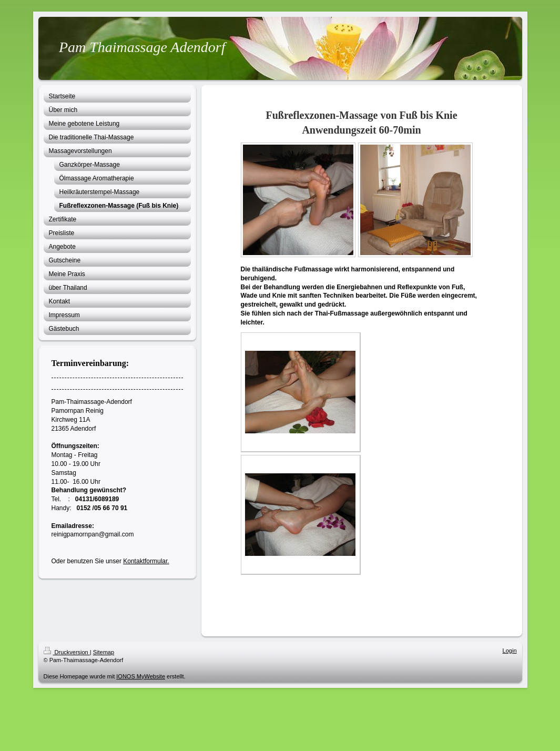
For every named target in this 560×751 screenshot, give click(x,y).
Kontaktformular (145, 561)
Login (510, 651)
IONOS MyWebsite (141, 676)
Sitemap (104, 652)
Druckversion (67, 652)
